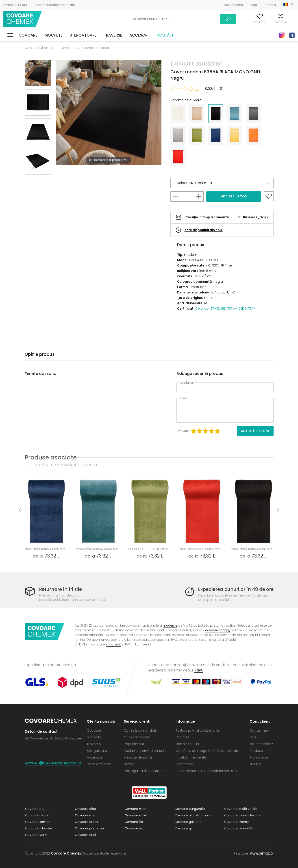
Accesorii (139, 35)
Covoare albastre (38, 828)
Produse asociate (51, 457)
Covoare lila (133, 822)
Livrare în (15, 5)
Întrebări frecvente (191, 757)
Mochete (54, 35)
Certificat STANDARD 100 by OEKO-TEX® (225, 308)
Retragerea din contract (144, 771)
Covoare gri (183, 828)
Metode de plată (138, 757)
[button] (222, 183)
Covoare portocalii (89, 828)
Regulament (134, 744)
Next (33, 180)
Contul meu (231, 22)
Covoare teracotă (238, 828)
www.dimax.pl (262, 853)
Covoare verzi (35, 835)
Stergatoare (83, 35)
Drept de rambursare (54, 5)
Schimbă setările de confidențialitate (206, 771)
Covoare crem (86, 822)
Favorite (253, 22)
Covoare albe (85, 809)
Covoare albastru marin (193, 815)
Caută (205, 19)
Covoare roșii (85, 815)
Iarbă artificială (99, 764)
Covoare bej (34, 809)
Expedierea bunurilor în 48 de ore (234, 589)
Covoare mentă (236, 822)
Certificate (184, 764)
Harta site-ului (187, 744)
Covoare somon (37, 822)
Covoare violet (136, 815)
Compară (274, 22)
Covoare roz (134, 828)
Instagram (282, 35)
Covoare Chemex (23, 19)
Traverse (113, 35)
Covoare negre (36, 815)
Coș (292, 22)
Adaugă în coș (234, 196)
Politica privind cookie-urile (197, 730)
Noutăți (165, 35)
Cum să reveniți (137, 737)
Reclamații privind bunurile (145, 751)
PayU (199, 670)
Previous (43, 180)
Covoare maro (136, 809)
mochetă (114, 644)
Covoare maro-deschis (242, 815)
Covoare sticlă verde (240, 809)
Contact (270, 5)
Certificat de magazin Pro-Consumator (208, 751)
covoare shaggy (218, 630)
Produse (256, 751)
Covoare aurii (85, 835)
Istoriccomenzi (262, 744)
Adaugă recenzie (255, 431)
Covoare (28, 35)
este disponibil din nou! (204, 230)
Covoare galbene (188, 822)
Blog (254, 5)
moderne (170, 625)
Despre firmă (234, 5)
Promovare (259, 757)
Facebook (292, 35)
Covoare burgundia (189, 809)
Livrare (129, 764)
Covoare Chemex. (66, 853)
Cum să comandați (140, 730)
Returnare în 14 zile (61, 589)
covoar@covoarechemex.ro (53, 762)
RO (293, 4)
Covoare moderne (97, 48)
